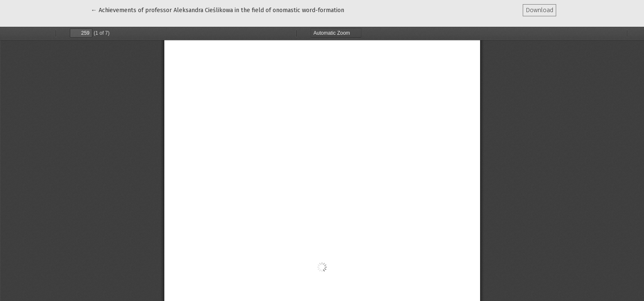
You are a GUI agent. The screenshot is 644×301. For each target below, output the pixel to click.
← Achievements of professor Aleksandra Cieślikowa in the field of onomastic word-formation (217, 10)
